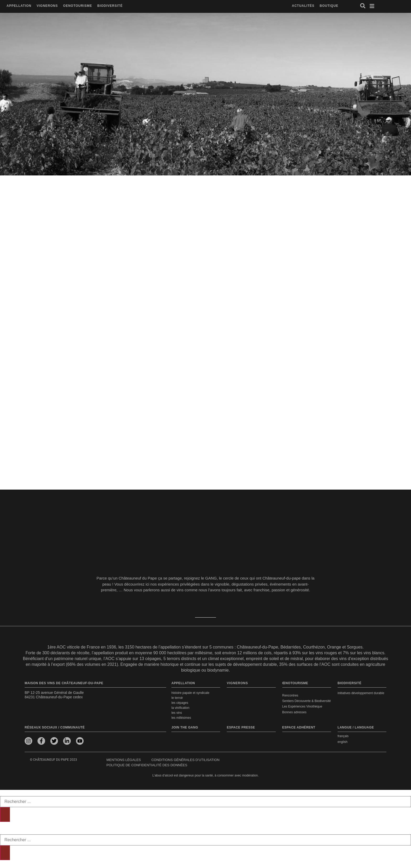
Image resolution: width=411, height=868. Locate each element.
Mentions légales (124, 760)
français (343, 736)
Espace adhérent (299, 727)
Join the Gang (185, 727)
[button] (19, 6)
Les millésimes (181, 718)
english (343, 742)
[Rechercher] (5, 815)
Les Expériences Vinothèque (302, 706)
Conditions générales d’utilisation (185, 760)
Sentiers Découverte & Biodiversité (307, 701)
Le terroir (177, 698)
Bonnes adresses (294, 712)
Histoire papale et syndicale (190, 693)
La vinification (180, 708)
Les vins (177, 713)
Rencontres (290, 695)
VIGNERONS (237, 683)
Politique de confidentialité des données (147, 765)
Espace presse (241, 727)
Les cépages (180, 703)
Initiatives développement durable (361, 693)
